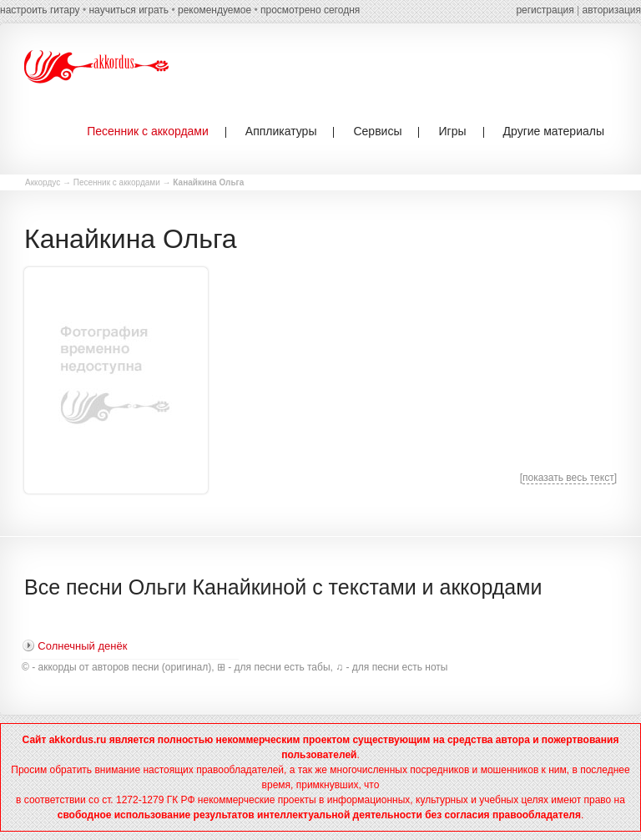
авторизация (612, 10)
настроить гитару (40, 10)
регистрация (545, 10)
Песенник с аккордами (117, 182)
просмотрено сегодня (310, 10)
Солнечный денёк (82, 646)
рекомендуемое (215, 10)
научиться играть (129, 10)
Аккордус (43, 182)
